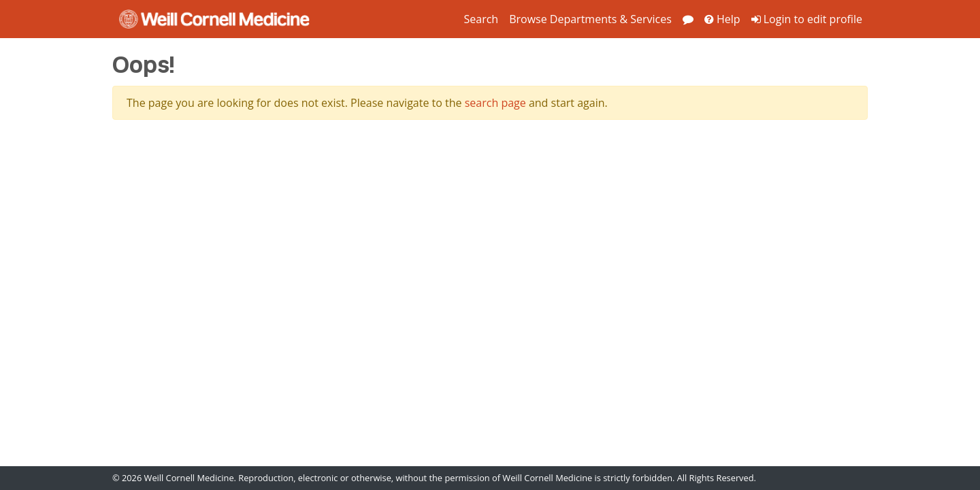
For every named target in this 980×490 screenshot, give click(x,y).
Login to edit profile (807, 19)
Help (722, 19)
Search (481, 19)
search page (495, 103)
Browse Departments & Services (590, 19)
